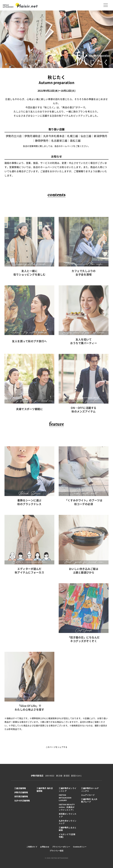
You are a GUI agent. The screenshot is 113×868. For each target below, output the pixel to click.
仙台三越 (86, 136)
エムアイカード (88, 795)
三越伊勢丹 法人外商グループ (89, 801)
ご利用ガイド (32, 847)
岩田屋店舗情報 (21, 797)
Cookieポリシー (80, 847)
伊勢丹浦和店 (32, 136)
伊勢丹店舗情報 (21, 792)
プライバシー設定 (56, 851)
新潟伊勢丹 (101, 136)
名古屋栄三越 (59, 141)
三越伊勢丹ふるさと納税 (68, 829)
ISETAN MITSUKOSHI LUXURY (65, 798)
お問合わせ (45, 847)
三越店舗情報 (20, 788)
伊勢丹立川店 (14, 136)
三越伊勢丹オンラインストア (68, 790)
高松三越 (75, 141)
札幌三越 (73, 136)
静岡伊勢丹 (42, 141)
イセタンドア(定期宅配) (67, 836)
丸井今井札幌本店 (54, 136)
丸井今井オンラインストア (68, 822)
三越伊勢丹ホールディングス (90, 790)
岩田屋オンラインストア (68, 815)
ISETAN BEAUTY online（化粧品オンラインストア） (67, 807)
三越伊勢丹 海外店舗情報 (45, 790)
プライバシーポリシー (61, 847)
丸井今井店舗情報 (22, 801)
